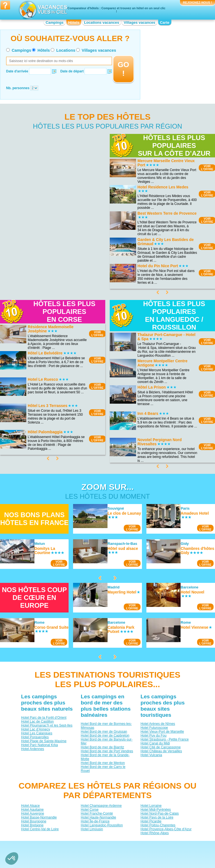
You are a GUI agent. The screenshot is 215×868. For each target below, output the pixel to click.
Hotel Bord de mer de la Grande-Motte (105, 757)
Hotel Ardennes (32, 749)
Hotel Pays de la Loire (157, 817)
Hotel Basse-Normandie (39, 817)
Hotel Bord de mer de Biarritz (103, 747)
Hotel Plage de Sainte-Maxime (44, 741)
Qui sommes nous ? (80, 845)
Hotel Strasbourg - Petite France (165, 739)
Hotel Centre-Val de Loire (40, 829)
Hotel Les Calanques (37, 733)
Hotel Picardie (151, 821)
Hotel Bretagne (32, 825)
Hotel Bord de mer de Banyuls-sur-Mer (107, 741)
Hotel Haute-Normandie (99, 817)
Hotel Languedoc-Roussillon (102, 825)
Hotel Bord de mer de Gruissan (104, 732)
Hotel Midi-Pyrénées (156, 809)
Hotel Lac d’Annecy (35, 729)
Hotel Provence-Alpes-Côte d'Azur (166, 829)
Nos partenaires (139, 845)
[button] (12, 858)
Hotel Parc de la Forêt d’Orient (44, 718)
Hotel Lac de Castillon (37, 722)
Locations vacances (101, 23)
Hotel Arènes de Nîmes (158, 724)
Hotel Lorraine (151, 805)
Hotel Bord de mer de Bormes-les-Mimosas (106, 726)
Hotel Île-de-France (95, 821)
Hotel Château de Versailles (161, 751)
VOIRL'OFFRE (97, 334)
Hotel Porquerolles (35, 737)
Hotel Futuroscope (154, 728)
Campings (55, 23)
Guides (154, 853)
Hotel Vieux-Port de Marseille (162, 732)
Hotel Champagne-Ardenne (101, 805)
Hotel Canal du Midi (155, 743)
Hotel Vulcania (151, 755)
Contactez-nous (111, 845)
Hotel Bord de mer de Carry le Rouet (103, 769)
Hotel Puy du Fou (154, 735)
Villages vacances (140, 23)
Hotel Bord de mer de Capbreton (105, 735)
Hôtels (74, 23)
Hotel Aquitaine (32, 809)
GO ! (123, 69)
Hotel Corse (90, 809)
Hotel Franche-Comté (97, 813)
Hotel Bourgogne (34, 821)
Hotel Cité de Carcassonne (161, 747)
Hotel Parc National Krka (39, 745)
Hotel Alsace (30, 805)
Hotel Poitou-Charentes (158, 825)
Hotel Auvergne (32, 813)
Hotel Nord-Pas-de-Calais (160, 813)
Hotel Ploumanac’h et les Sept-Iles (47, 725)
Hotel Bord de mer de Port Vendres (107, 751)
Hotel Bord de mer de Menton (103, 763)
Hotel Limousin (92, 829)
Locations (66, 50)
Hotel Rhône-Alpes (155, 833)
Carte (165, 23)
